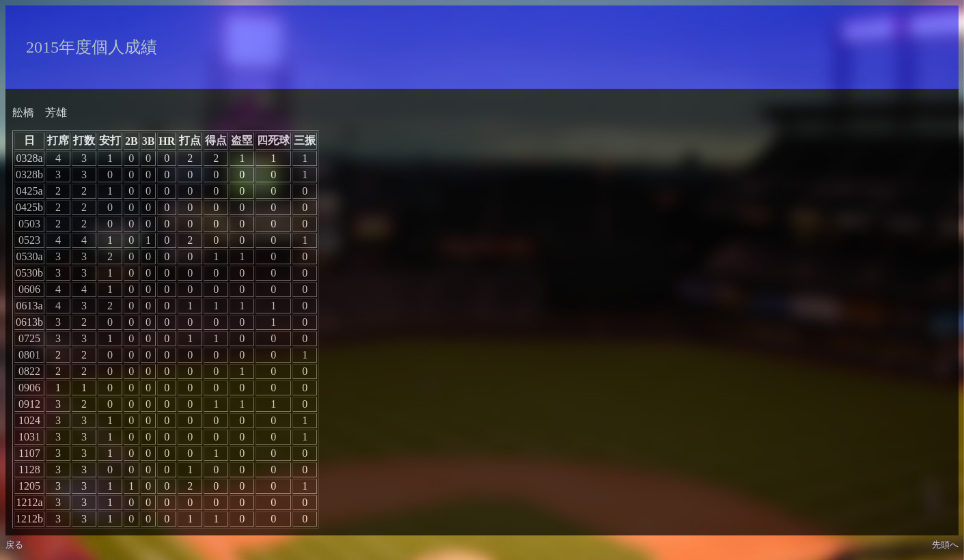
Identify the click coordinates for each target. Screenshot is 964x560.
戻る (14, 545)
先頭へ (945, 545)
